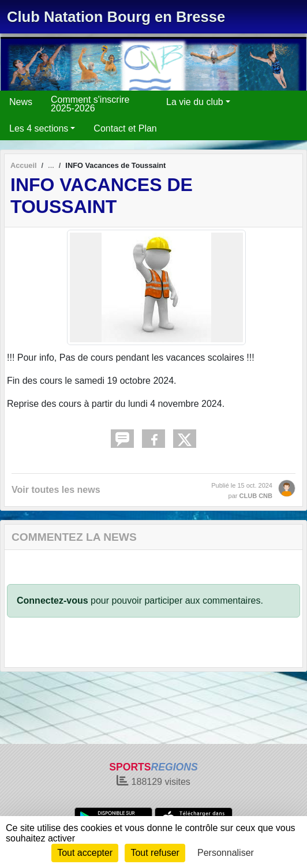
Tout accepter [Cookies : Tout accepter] (85, 853)
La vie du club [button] (195, 102)
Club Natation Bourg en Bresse (116, 17)
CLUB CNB (256, 496)
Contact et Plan (125, 128)
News (21, 102)
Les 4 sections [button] (39, 128)
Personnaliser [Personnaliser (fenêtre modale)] (226, 853)
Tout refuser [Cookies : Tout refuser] (155, 853)
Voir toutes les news (56, 490)
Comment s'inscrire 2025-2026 (90, 104)
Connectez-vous (53, 601)
